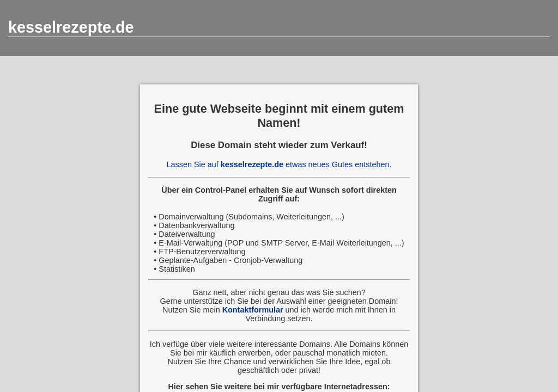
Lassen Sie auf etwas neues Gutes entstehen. (279, 164)
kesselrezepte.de (71, 27)
